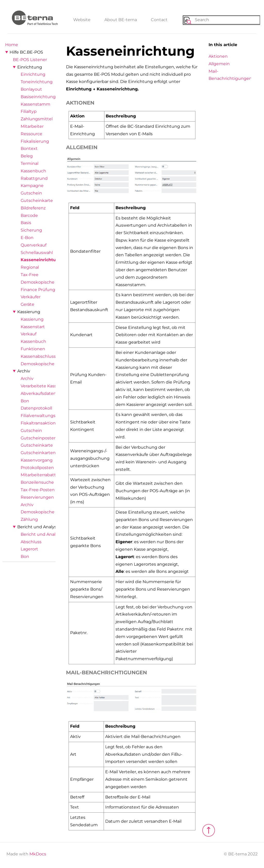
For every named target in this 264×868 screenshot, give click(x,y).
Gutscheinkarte (37, 201)
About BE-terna (121, 20)
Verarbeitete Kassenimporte (50, 386)
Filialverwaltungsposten (45, 416)
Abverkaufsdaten (38, 393)
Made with (26, 854)
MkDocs (38, 854)
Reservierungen (37, 497)
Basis (26, 223)
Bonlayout (31, 89)
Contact (159, 20)
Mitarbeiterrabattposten (46, 475)
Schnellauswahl (37, 253)
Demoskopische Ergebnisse (50, 512)
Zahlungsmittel (37, 119)
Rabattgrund (34, 178)
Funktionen (33, 349)
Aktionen (218, 56)
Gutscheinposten (39, 438)
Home (12, 45)
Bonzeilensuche (37, 482)
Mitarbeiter (32, 126)
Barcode (29, 215)
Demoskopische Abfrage (46, 282)
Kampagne (32, 186)
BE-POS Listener (30, 60)
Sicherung (31, 230)
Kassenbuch (33, 171)
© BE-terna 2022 (241, 854)
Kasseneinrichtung (41, 260)
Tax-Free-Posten (38, 490)
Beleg (27, 156)
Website (82, 20)
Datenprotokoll (36, 408)
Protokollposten (37, 468)
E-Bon (27, 238)
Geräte (27, 304)
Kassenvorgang (37, 460)
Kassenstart (33, 327)
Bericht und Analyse (38, 527)
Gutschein (31, 193)
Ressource (31, 134)
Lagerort (29, 549)
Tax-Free (30, 275)
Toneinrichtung (37, 82)
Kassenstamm (35, 104)
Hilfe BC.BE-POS (26, 52)
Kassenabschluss (38, 356)
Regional (30, 267)
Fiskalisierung (35, 141)
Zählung (29, 519)
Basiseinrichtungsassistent (48, 97)
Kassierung (29, 312)
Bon (25, 401)
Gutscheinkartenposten (46, 453)
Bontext (29, 148)
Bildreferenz (33, 208)
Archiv (24, 371)
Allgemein (219, 64)
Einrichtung (30, 67)
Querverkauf (34, 245)
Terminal (30, 163)
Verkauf (28, 334)
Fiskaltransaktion (38, 423)
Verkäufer (31, 297)
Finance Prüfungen (41, 290)
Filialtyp (29, 111)
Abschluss (31, 542)
